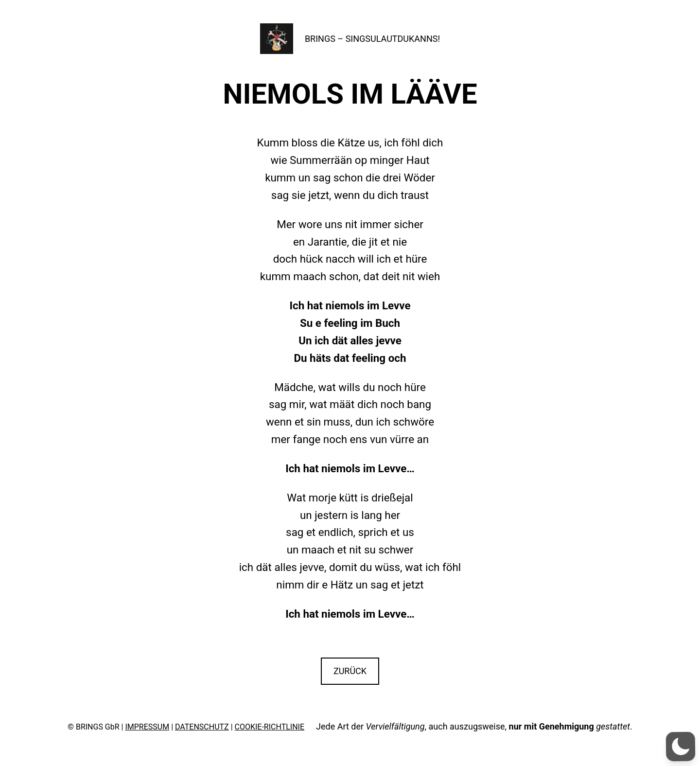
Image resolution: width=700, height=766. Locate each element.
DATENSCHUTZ (202, 727)
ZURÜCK (350, 671)
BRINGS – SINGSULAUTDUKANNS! (372, 39)
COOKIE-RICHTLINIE (270, 727)
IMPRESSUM (147, 727)
